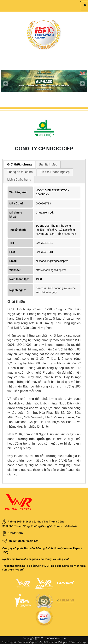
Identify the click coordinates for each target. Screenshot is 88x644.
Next (82, 86)
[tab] (19, 165)
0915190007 (16, 533)
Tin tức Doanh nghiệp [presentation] (55, 172)
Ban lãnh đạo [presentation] (48, 164)
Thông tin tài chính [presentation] (20, 172)
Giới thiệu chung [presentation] (19, 164)
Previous (6, 84)
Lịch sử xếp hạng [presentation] (19, 179)
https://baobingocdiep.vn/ (51, 270)
